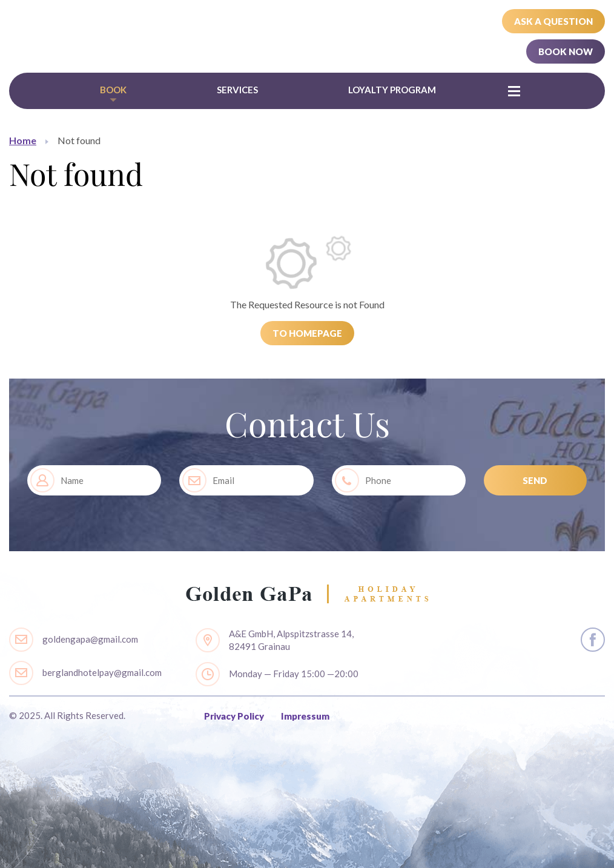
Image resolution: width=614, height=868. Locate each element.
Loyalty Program (392, 90)
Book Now (566, 51)
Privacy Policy (234, 716)
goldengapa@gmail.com (90, 639)
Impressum (305, 716)
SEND (535, 480)
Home (23, 140)
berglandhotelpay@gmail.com (102, 672)
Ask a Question (553, 21)
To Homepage (307, 333)
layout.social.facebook (593, 640)
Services (237, 90)
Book (113, 90)
